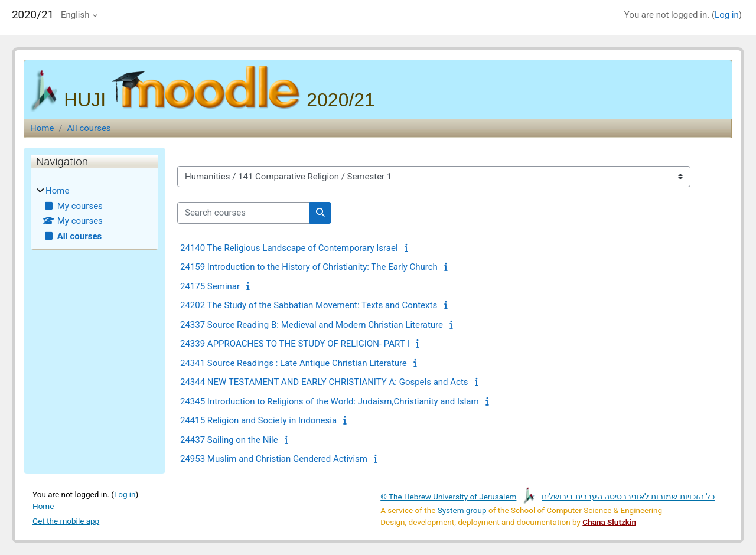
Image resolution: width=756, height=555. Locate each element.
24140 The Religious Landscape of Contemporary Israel (289, 248)
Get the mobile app (66, 521)
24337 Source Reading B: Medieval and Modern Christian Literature (312, 325)
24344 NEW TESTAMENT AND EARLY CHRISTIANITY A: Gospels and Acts (324, 382)
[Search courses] (244, 213)
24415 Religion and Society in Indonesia (258, 420)
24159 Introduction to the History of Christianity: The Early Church (309, 267)
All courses (89, 128)
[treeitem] (94, 213)
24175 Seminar (210, 286)
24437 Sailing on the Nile (229, 440)
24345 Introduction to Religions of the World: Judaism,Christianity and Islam (330, 401)
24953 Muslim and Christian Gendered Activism (274, 459)
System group (462, 510)
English (75, 15)
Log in (727, 15)
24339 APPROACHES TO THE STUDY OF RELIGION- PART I (295, 344)
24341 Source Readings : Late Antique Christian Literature (294, 363)
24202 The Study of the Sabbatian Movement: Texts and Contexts (309, 305)
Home (42, 128)
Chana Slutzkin (609, 522)
